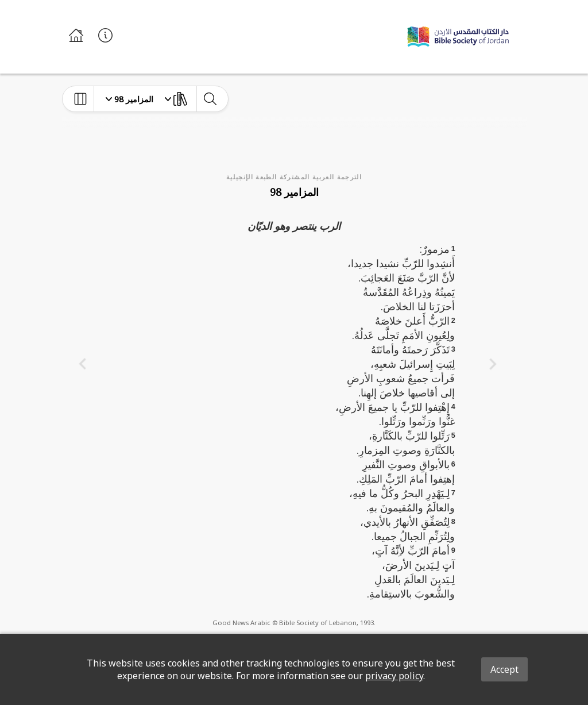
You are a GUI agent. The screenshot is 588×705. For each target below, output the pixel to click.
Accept (504, 669)
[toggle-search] (210, 99)
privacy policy (394, 676)
